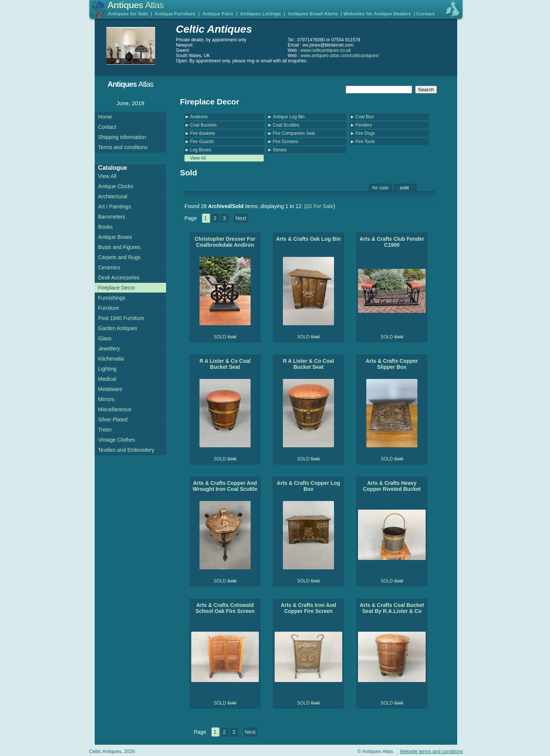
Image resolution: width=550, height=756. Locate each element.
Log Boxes (201, 150)
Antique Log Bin (289, 117)
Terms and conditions (123, 147)
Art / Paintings (114, 207)
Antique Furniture (175, 14)
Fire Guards (202, 142)
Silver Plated (113, 419)
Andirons (199, 117)
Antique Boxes (115, 237)
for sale (380, 188)
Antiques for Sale (128, 14)
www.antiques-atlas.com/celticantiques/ (340, 56)
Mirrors (106, 399)
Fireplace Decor (117, 288)
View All (198, 158)
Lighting (107, 369)
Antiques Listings (261, 14)
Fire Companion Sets (294, 133)
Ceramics (109, 267)
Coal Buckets (203, 125)
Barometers (112, 217)
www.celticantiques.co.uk (326, 50)
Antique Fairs (218, 14)
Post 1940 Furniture (121, 318)
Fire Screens (286, 142)
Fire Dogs (365, 133)
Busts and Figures (119, 247)
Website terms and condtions (431, 751)
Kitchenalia (111, 359)
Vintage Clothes (117, 440)
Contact (425, 14)
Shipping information (122, 137)
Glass (105, 338)
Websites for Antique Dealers (377, 14)
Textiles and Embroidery (126, 450)
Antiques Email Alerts (313, 14)
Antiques (135, 5)
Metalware (110, 389)
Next (241, 218)
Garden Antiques (118, 328)
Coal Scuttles (286, 125)
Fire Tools (365, 142)
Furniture (109, 308)
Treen (105, 430)
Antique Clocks (116, 186)
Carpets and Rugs (119, 257)
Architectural (113, 196)
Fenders (364, 125)
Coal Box (365, 117)
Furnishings (112, 298)
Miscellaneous (115, 409)
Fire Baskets (203, 133)
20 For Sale (320, 206)
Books (105, 227)
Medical (107, 379)
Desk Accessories (119, 278)
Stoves (280, 150)
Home (105, 117)
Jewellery (109, 349)
